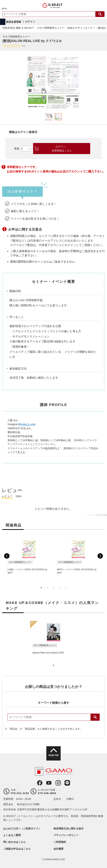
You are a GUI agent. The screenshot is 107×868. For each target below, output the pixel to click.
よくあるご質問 (12, 835)
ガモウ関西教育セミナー (16, 37)
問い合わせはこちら (14, 842)
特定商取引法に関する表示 (69, 829)
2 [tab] (47, 591)
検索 (95, 717)
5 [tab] (66, 591)
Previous (7, 556)
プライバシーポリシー (66, 835)
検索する (100, 14)
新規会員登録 (14, 22)
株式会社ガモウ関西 (28, 804)
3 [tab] (53, 591)
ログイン (30, 22)
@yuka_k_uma (27, 424)
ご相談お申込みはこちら (17, 849)
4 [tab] (60, 591)
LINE (67, 783)
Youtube (49, 783)
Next (100, 556)
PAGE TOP (53, 755)
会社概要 (59, 849)
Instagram (58, 783)
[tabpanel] (53, 83)
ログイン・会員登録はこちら (62, 149)
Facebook (40, 783)
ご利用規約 (60, 842)
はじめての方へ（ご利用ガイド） (22, 829)
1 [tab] (41, 591)
